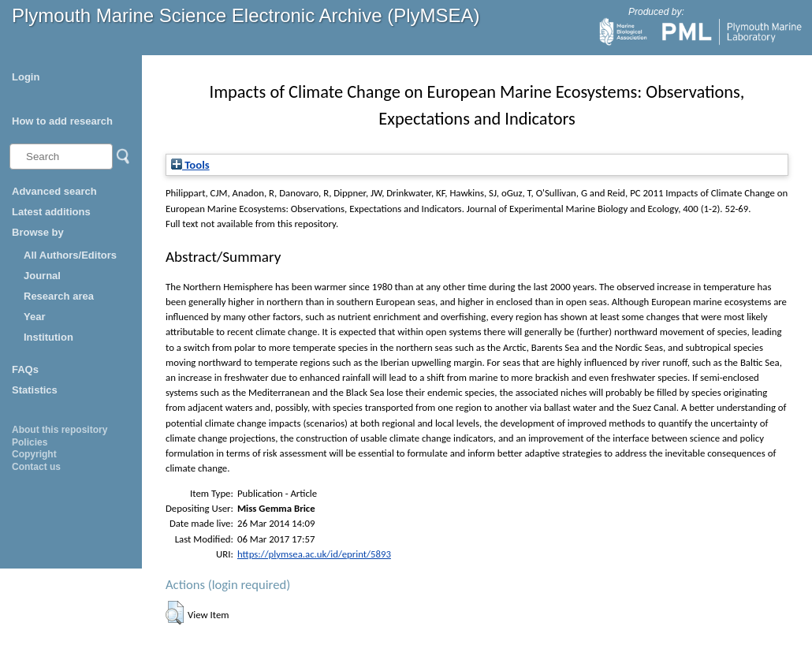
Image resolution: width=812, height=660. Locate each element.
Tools (190, 165)
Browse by (38, 232)
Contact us (36, 467)
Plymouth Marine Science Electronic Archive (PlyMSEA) (246, 15)
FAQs (25, 369)
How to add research (62, 121)
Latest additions (51, 212)
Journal (42, 276)
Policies (30, 442)
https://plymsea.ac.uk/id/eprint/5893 (314, 554)
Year (34, 317)
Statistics (35, 390)
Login (26, 77)
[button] (175, 613)
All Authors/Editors (70, 255)
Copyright (34, 454)
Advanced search (54, 191)
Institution (48, 337)
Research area (59, 296)
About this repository (60, 430)
